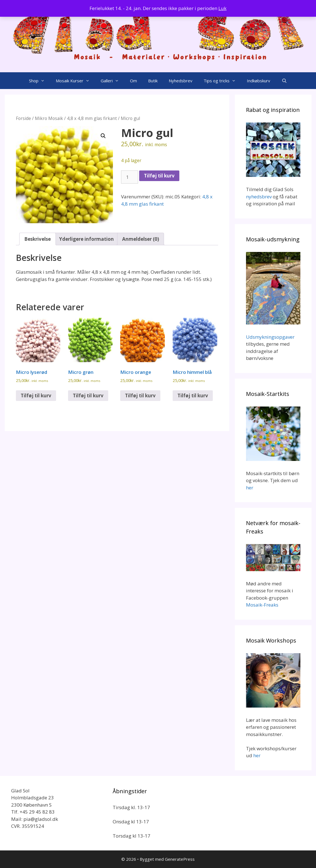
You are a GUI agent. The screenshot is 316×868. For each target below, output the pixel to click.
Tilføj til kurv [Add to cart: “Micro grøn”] (88, 395)
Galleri (113, 81)
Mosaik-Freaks (262, 605)
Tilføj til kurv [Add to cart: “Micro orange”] (140, 395)
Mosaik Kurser (75, 81)
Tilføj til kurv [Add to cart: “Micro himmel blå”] (193, 395)
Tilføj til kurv (159, 176)
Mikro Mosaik (49, 118)
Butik (153, 81)
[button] (103, 136)
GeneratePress (180, 859)
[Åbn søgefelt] (284, 81)
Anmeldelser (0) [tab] (141, 239)
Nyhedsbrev (181, 81)
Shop (40, 81)
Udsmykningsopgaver (270, 337)
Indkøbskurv (259, 81)
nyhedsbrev (259, 197)
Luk (222, 8)
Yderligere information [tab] (86, 239)
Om (133, 81)
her (250, 488)
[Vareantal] (130, 177)
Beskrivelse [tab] (38, 239)
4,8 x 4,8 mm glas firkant (92, 118)
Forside (23, 118)
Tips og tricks (222, 81)
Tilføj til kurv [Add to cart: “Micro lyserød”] (36, 395)
